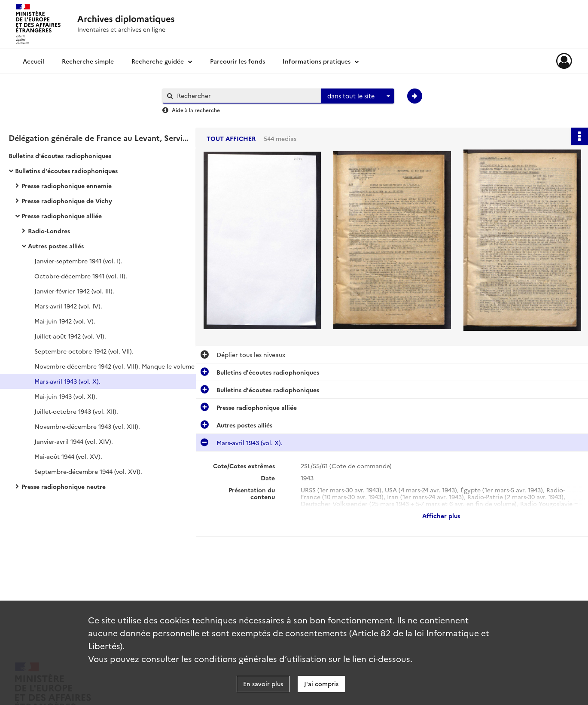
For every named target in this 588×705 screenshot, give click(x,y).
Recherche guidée (158, 61)
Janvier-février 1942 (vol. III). (74, 291)
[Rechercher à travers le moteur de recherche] (246, 96)
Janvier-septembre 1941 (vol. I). (78, 261)
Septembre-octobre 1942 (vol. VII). (84, 351)
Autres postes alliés (56, 246)
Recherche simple (88, 61)
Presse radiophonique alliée (62, 216)
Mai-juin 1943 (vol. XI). (66, 396)
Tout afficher (231, 139)
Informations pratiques (317, 61)
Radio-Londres (49, 231)
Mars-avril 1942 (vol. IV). (68, 306)
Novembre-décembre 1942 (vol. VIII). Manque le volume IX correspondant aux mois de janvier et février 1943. (120, 366)
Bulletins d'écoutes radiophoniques (60, 156)
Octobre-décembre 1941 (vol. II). (81, 276)
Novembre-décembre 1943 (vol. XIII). (87, 426)
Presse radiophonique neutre (64, 486)
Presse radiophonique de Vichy (67, 201)
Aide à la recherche (196, 110)
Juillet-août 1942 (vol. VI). (70, 336)
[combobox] (358, 96)
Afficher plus (441, 516)
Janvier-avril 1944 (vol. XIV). (74, 441)
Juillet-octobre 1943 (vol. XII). (76, 411)
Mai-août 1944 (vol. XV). (68, 456)
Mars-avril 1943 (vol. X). (67, 381)
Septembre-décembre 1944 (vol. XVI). (88, 471)
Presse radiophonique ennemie (67, 186)
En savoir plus (263, 684)
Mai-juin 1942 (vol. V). (65, 321)
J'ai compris (321, 684)
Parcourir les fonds (238, 61)
